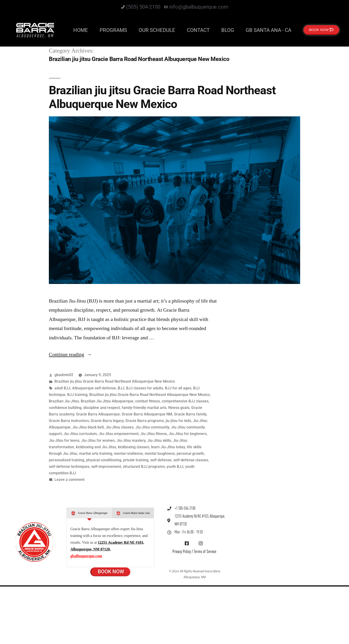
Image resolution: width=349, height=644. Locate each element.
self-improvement (106, 467)
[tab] (89, 513)
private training (136, 460)
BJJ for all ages (178, 388)
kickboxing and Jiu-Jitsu (96, 447)
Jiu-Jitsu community (152, 427)
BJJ (121, 388)
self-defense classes (191, 460)
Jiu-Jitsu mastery (131, 440)
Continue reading (70, 354)
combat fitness (148, 401)
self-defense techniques (69, 467)
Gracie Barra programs (145, 421)
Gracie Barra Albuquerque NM (147, 414)
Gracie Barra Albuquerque (98, 414)
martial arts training (96, 453)
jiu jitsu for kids (178, 421)
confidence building (65, 408)
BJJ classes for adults (145, 388)
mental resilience (128, 453)
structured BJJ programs (144, 467)
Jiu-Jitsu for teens (64, 440)
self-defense (161, 460)
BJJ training (77, 395)
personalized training (67, 460)
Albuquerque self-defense (94, 388)
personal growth (190, 453)
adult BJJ (62, 388)
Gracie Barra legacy (107, 421)
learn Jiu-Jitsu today (168, 447)
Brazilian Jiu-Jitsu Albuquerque (107, 401)
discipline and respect (102, 408)
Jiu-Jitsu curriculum (80, 434)
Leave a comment (69, 480)
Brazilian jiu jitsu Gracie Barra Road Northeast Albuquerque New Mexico (162, 97)
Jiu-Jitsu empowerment (119, 434)
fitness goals (179, 408)
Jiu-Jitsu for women (98, 440)
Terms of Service (205, 552)
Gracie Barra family (190, 414)
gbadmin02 (64, 375)
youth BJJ (175, 467)
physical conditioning (104, 460)
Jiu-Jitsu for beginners (188, 434)
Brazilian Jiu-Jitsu (64, 401)
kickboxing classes (134, 447)
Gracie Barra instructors (69, 421)
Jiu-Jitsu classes (120, 427)
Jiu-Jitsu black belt (88, 427)
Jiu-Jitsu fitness (154, 434)
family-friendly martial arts (144, 408)
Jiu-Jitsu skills (159, 440)
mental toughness (160, 453)
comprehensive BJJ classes (185, 401)
